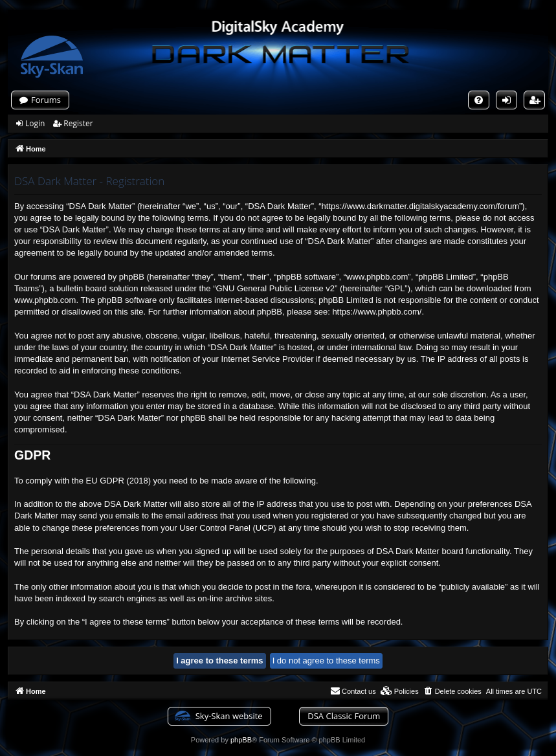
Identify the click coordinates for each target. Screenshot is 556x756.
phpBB (241, 740)
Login (35, 123)
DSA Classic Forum (344, 716)
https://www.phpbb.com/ (377, 312)
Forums (46, 100)
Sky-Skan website (229, 716)
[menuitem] (479, 100)
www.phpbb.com (45, 300)
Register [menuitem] (538, 102)
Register (78, 123)
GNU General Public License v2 (275, 288)
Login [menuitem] (509, 102)
